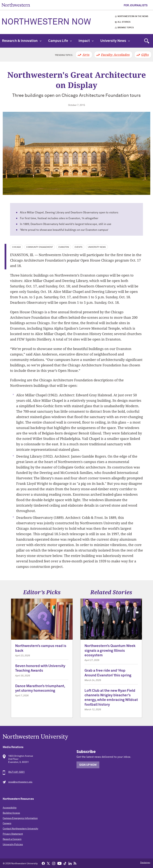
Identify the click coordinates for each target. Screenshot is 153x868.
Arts (86, 55)
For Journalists (136, 5)
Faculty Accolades (115, 55)
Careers (7, 823)
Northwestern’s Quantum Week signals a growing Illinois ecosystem (110, 651)
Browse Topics (126, 28)
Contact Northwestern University (20, 829)
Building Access (11, 813)
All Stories (124, 22)
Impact (86, 41)
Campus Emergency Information (20, 818)
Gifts (145, 55)
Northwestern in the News (133, 17)
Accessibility (10, 808)
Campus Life (60, 41)
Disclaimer (145, 863)
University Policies (13, 845)
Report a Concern (12, 839)
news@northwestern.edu (20, 782)
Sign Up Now (88, 765)
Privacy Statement (13, 834)
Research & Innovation (22, 41)
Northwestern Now (46, 22)
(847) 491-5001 (16, 772)
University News (115, 41)
